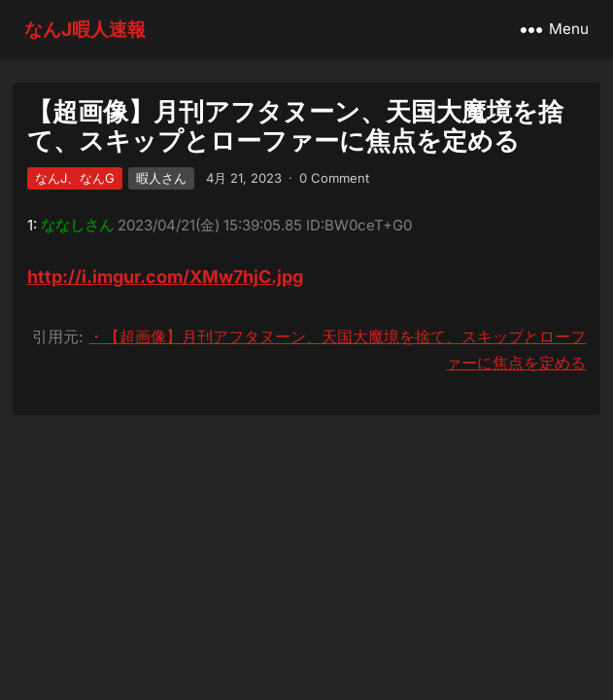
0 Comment (334, 178)
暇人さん (161, 178)
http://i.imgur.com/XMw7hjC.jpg (165, 277)
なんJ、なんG (75, 178)
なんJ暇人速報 (85, 29)
